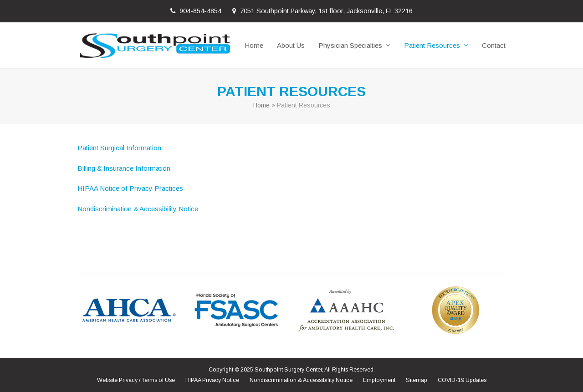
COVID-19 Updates (462, 380)
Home (261, 105)
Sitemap (417, 380)
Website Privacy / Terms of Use (136, 380)
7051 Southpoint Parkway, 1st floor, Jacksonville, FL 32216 (326, 11)
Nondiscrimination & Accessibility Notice (138, 209)
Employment (379, 380)
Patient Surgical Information (119, 148)
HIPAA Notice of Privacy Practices (130, 188)
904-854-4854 (200, 11)
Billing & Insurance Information (124, 168)
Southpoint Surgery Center (288, 370)
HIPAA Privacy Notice (212, 380)
